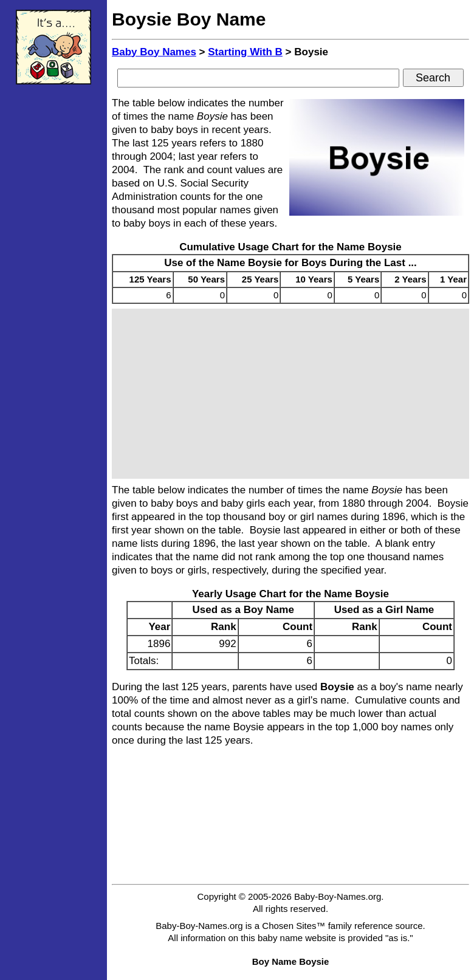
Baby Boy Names (154, 52)
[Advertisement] (53, 276)
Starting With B (245, 52)
